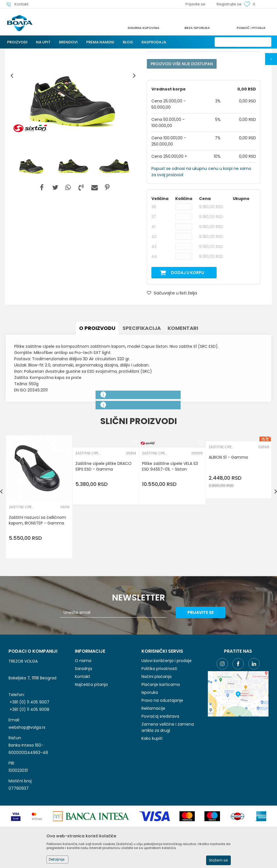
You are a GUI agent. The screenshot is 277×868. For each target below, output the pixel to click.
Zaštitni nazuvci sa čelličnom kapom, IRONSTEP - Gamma (37, 569)
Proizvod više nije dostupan (182, 112)
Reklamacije (153, 757)
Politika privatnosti (159, 717)
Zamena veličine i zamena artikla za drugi (168, 776)
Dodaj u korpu (188, 321)
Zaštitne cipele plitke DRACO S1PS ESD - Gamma (103, 515)
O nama (83, 709)
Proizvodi (39, 52)
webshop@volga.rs (27, 776)
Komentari (183, 377)
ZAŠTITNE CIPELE (138, 52)
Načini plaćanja (157, 725)
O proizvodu (97, 377)
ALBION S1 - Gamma (228, 506)
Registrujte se (229, 4)
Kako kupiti (152, 787)
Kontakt (83, 725)
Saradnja (83, 717)
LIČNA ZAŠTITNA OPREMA (72, 52)
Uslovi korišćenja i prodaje (167, 709)
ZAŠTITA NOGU (108, 52)
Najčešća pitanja (91, 733)
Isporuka (150, 741)
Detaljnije (57, 859)
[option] (73, 124)
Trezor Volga (16, 52)
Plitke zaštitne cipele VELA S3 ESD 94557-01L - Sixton (170, 515)
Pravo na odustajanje (162, 749)
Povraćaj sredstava (160, 765)
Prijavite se (201, 661)
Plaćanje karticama (161, 733)
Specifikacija (142, 377)
